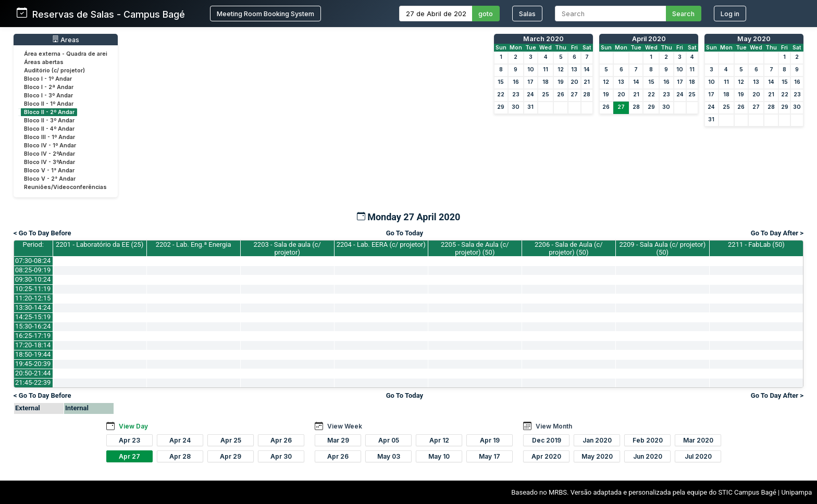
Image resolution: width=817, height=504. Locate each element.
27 (574, 95)
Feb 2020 (648, 440)
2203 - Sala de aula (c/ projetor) (287, 248)
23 (516, 95)
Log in (730, 14)
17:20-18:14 (33, 345)
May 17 (490, 456)
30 (516, 107)
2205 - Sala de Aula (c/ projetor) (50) (475, 248)
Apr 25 (231, 440)
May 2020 (754, 39)
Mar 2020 (698, 440)
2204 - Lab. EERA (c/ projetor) (381, 244)
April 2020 (649, 39)
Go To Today (405, 233)
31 (530, 107)
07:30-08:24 (33, 261)
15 (501, 82)
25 (546, 95)
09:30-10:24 (33, 279)
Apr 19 (490, 440)
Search (683, 14)
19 (561, 82)
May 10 (439, 456)
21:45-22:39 (33, 382)
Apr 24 (180, 440)
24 (530, 95)
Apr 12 (439, 440)
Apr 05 (389, 440)
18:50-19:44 (33, 354)
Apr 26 (281, 440)
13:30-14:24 (33, 307)
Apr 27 (129, 456)
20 (574, 82)
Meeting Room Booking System (265, 14)
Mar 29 (338, 440)
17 (530, 82)
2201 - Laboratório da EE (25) (100, 244)
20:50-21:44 (33, 373)
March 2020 (543, 39)
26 (561, 95)
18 (546, 82)
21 (587, 82)
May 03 (389, 456)
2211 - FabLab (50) (756, 244)
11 (546, 70)
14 (587, 70)
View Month (554, 426)
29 (501, 107)
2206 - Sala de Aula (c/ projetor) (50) (569, 248)
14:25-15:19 (33, 317)
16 (516, 82)
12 (561, 70)
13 (574, 70)
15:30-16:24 (33, 326)
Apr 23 (129, 440)
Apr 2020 (546, 456)
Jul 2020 (698, 456)
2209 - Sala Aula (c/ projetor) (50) (662, 248)
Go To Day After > (777, 233)
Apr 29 (231, 456)
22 (501, 95)
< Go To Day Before (42, 233)
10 (531, 70)
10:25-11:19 (33, 289)
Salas (527, 14)
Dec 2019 (547, 440)
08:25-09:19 (33, 270)
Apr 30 (281, 456)
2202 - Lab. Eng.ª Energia (194, 244)
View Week (345, 426)
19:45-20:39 (33, 364)
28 (587, 95)
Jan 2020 (597, 440)
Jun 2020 (648, 456)
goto (486, 14)
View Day (133, 426)
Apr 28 (180, 456)
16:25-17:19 (33, 336)
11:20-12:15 (33, 298)
